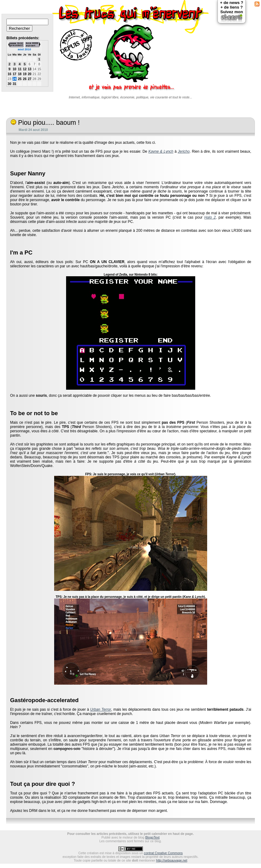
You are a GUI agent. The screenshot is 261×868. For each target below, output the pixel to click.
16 (9, 74)
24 (14, 79)
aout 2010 (24, 49)
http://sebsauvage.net (172, 860)
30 (9, 84)
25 (20, 79)
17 (14, 74)
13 (30, 69)
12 (25, 69)
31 (14, 84)
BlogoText (153, 837)
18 (20, 74)
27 (30, 79)
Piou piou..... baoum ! (45, 123)
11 (20, 69)
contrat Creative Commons (163, 853)
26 (25, 79)
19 (25, 74)
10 (14, 69)
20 (30, 74)
